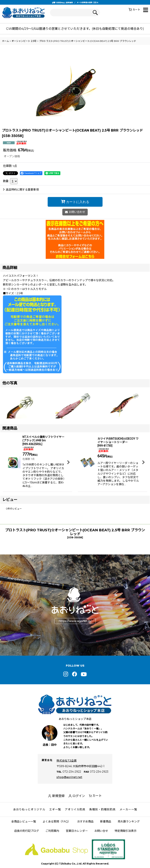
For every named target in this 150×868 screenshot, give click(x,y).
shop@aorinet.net (69, 777)
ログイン (79, 796)
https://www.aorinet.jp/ (75, 621)
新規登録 (58, 796)
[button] (146, 10)
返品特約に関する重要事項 (21, 190)
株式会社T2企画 (67, 761)
